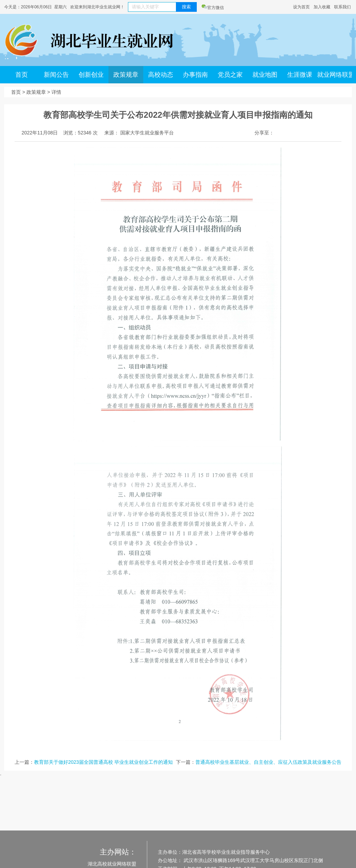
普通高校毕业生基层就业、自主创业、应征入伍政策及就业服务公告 (268, 762)
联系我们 (342, 7)
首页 (22, 75)
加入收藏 (322, 7)
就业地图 (265, 75)
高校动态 (161, 75)
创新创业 (91, 75)
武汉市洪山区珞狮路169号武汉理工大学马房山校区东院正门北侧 (253, 860)
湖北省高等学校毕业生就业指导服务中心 (226, 852)
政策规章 (126, 75)
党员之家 (230, 75)
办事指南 (195, 75)
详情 (56, 92)
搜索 (186, 7)
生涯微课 (300, 75)
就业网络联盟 (334, 75)
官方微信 (213, 8)
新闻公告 (56, 75)
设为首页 (301, 7)
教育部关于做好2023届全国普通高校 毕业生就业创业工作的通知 (103, 762)
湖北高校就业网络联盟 (112, 864)
